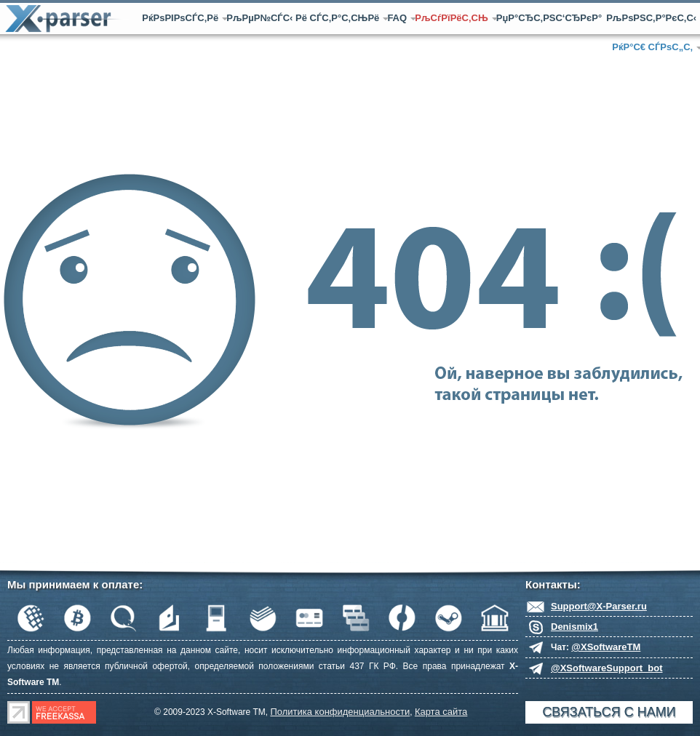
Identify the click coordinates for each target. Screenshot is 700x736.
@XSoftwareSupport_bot (607, 668)
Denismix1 (574, 627)
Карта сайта (441, 712)
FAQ (399, 18)
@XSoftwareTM (606, 647)
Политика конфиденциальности (340, 712)
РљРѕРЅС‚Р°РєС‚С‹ (651, 18)
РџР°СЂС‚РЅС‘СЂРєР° (549, 18)
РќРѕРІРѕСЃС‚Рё (182, 18)
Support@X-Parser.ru (599, 606)
